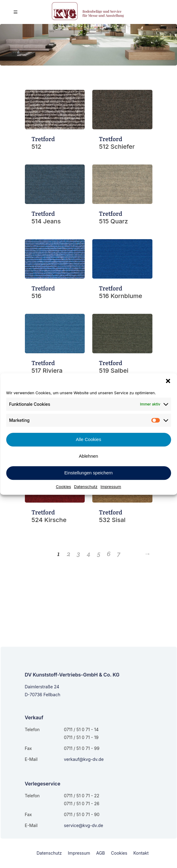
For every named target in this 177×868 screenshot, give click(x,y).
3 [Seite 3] (78, 554)
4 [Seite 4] (89, 554)
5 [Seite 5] (99, 554)
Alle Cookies (88, 439)
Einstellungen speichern (88, 473)
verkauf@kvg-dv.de (84, 759)
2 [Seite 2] (69, 554)
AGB (101, 853)
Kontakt (141, 853)
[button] (168, 381)
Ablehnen (88, 456)
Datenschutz (86, 487)
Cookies (63, 487)
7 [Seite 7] (119, 554)
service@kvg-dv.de (84, 825)
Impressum (111, 487)
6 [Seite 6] (109, 554)
